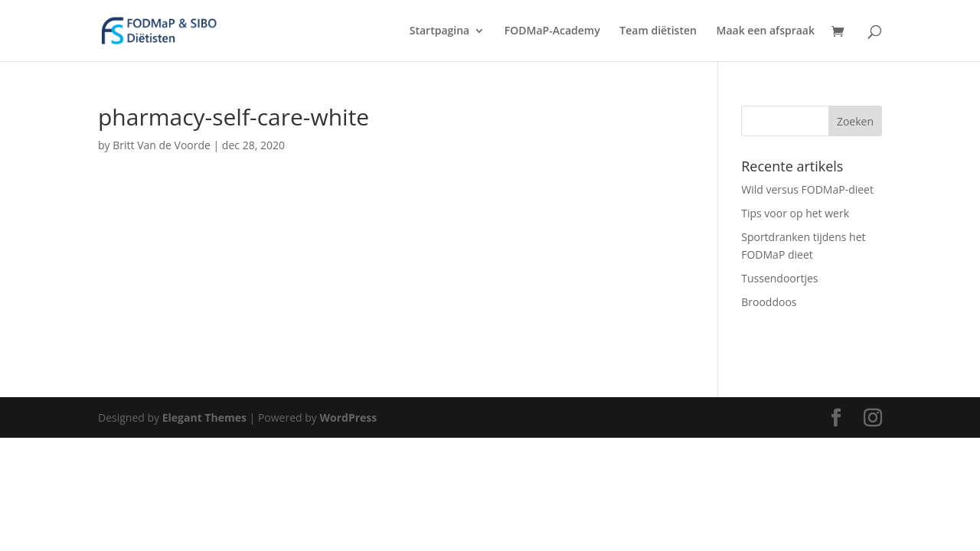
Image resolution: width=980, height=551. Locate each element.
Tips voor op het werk (795, 213)
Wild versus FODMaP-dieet (807, 189)
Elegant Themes (204, 417)
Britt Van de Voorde (162, 145)
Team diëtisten (658, 31)
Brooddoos (769, 302)
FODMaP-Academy (552, 31)
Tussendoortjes (779, 278)
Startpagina (439, 31)
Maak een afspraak (766, 31)
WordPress (348, 417)
